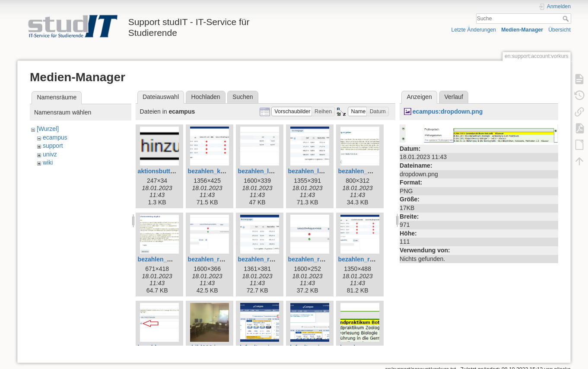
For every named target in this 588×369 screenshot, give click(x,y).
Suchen (243, 97)
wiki (48, 162)
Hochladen (206, 97)
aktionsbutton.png (164, 171)
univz (50, 154)
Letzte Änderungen (474, 30)
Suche (567, 19)
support (53, 146)
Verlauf (454, 97)
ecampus (55, 137)
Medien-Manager (522, 30)
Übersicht (559, 30)
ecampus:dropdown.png (448, 111)
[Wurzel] (48, 129)
